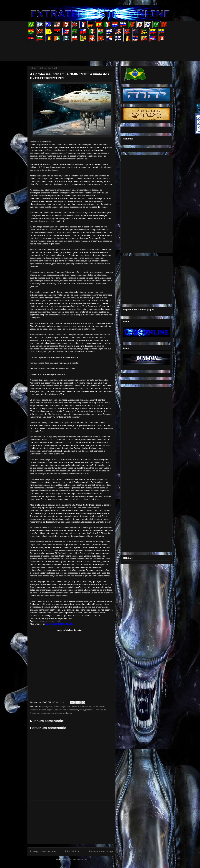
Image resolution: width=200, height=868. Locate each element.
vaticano (58, 713)
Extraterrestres (85, 706)
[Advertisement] (84, 49)
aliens (56, 706)
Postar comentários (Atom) (75, 860)
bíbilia (74, 706)
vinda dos (67, 713)
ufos (51, 713)
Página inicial (72, 852)
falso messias (99, 706)
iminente (34, 710)
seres (46, 713)
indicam (42, 710)
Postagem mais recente (43, 852)
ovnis (82, 710)
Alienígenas (47, 706)
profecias (89, 710)
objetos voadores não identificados (62, 710)
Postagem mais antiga (101, 852)
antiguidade (65, 706)
